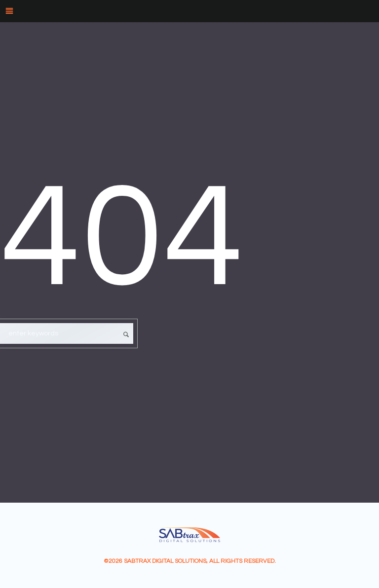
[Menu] (189, 11)
